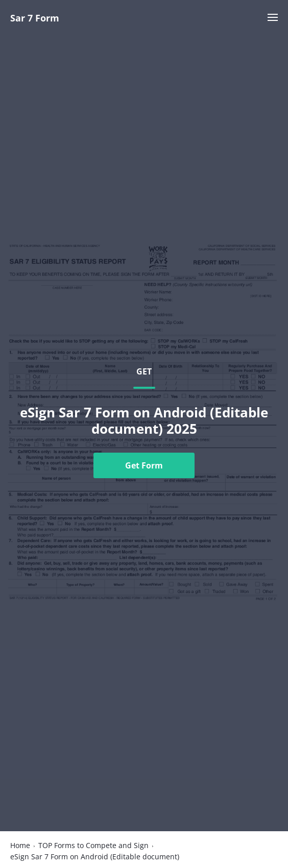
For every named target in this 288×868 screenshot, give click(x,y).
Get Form (144, 465)
